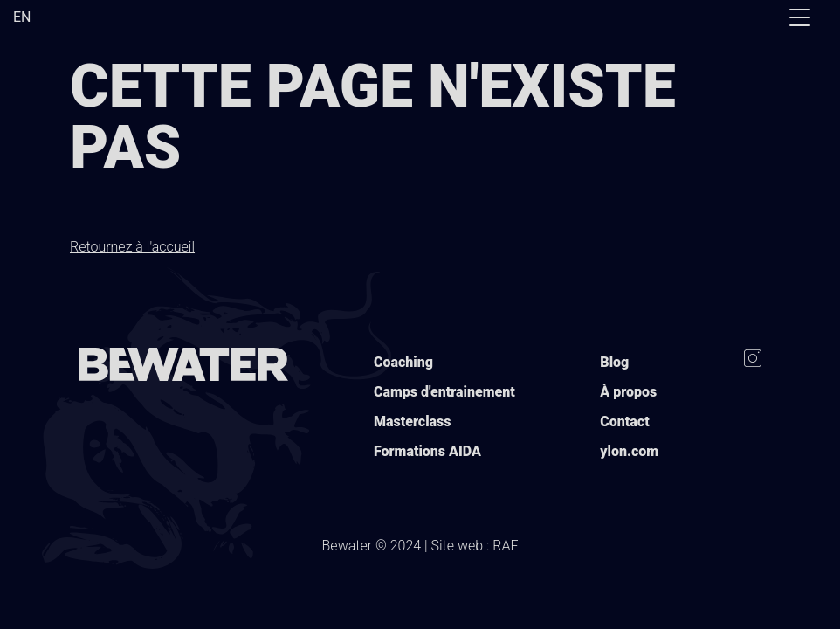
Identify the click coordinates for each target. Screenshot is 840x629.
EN (22, 17)
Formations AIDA (427, 451)
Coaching (403, 362)
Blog (614, 362)
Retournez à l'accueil (132, 247)
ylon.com (629, 451)
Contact (624, 422)
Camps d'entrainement (444, 392)
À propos (628, 392)
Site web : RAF (475, 546)
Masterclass (412, 422)
